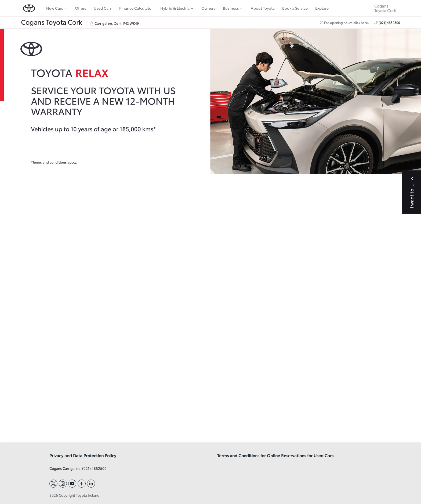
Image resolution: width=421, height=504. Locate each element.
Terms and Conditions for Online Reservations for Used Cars (275, 456)
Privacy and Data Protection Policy (83, 456)
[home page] (29, 8)
